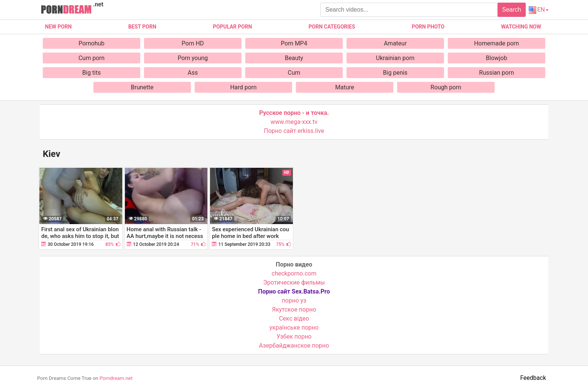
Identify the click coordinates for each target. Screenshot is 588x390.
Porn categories (332, 27)
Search (512, 10)
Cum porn (91, 58)
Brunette (142, 87)
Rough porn (446, 87)
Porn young (193, 58)
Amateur (395, 43)
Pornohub (91, 43)
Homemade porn (496, 43)
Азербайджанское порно (294, 346)
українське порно (294, 328)
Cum (294, 73)
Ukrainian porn (395, 58)
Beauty (294, 58)
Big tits (91, 73)
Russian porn (497, 73)
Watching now (521, 27)
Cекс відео (294, 318)
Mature (345, 87)
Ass (193, 73)
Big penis (395, 73)
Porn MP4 (294, 43)
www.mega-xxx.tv (294, 122)
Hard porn (244, 87)
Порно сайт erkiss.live (294, 131)
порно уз (294, 300)
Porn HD (193, 43)
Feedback (533, 378)
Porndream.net (116, 378)
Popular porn (232, 27)
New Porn (58, 27)
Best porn (142, 27)
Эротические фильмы (294, 282)
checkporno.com (294, 273)
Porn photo (428, 27)
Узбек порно (294, 337)
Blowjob (497, 58)
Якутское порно (294, 309)
